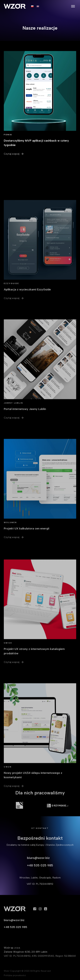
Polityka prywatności (15, 977)
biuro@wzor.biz (38, 863)
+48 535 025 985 (40, 870)
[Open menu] (73, 6)
